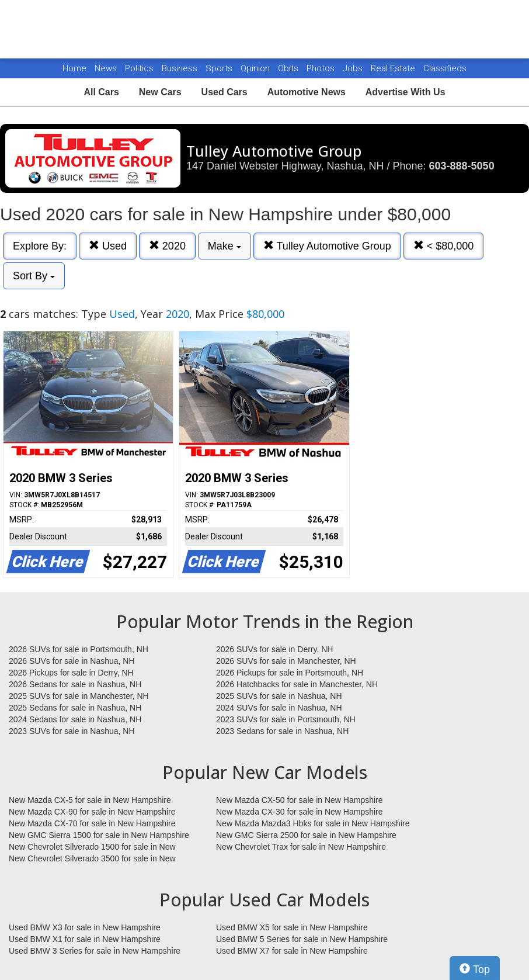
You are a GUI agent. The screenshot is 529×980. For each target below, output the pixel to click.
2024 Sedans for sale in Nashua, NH (75, 719)
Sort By (34, 276)
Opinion (256, 68)
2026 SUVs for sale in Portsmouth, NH (79, 649)
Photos (322, 68)
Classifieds (445, 68)
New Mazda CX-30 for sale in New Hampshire (300, 812)
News (106, 68)
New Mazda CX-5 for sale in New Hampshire (90, 800)
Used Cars (225, 92)
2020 (167, 246)
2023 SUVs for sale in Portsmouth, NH (286, 719)
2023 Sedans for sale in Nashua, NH (282, 731)
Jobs (354, 68)
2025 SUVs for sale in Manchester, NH (79, 696)
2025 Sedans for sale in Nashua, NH (75, 708)
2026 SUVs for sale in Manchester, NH (286, 661)
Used (108, 246)
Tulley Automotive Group (327, 246)
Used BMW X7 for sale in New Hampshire (292, 951)
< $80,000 (444, 246)
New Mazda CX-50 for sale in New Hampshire (300, 800)
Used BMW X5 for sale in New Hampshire (292, 927)
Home (74, 68)
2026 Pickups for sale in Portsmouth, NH (290, 673)
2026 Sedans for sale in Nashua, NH (75, 684)
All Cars (101, 92)
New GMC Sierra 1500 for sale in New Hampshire (99, 835)
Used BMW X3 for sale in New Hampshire (85, 927)
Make (225, 246)
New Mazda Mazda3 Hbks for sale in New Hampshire (313, 823)
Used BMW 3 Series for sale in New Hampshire (95, 951)
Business (181, 68)
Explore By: (40, 246)
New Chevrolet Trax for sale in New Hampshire (301, 847)
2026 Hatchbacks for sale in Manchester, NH (297, 684)
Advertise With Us (406, 92)
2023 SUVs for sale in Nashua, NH (72, 731)
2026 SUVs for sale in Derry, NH (274, 649)
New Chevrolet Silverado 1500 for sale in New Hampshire (92, 847)
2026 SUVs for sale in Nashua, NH (72, 661)
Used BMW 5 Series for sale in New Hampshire (302, 939)
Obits (289, 68)
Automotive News (307, 92)
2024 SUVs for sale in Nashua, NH (279, 708)
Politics (139, 68)
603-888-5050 (462, 166)
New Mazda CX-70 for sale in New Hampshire (92, 823)
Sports (220, 68)
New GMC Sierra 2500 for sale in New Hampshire (306, 835)
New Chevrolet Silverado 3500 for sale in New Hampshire (92, 859)
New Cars (160, 92)
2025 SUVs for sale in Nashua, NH (279, 696)
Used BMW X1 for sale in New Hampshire (85, 939)
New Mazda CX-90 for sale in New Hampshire (92, 812)
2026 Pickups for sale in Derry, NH (71, 673)
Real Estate (394, 68)
